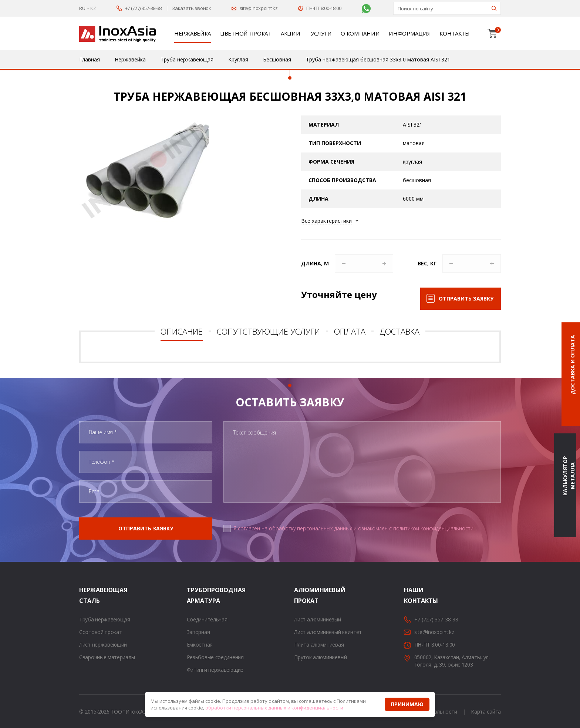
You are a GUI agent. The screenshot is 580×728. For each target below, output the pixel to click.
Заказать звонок (192, 8)
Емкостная (200, 645)
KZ (93, 8)
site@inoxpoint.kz (259, 8)
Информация (409, 33)
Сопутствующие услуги (268, 331)
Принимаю (407, 704)
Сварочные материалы (107, 657)
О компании (360, 33)
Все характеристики (326, 221)
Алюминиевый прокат (303, 595)
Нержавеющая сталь (88, 595)
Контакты (455, 33)
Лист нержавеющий (103, 645)
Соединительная (207, 619)
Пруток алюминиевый (321, 657)
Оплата (350, 331)
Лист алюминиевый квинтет (328, 632)
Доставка (399, 331)
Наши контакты (413, 595)
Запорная (198, 632)
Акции (291, 33)
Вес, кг (427, 263)
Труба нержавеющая (105, 619)
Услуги (321, 33)
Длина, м (315, 263)
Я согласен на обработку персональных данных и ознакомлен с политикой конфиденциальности (353, 528)
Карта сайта (486, 712)
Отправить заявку (466, 298)
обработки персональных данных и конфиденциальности (274, 708)
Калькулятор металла (569, 476)
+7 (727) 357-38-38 (144, 8)
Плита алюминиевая (319, 645)
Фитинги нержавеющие (215, 670)
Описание (182, 331)
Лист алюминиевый (317, 619)
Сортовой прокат (101, 632)
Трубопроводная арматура (196, 595)
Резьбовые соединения (215, 657)
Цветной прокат (246, 33)
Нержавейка (193, 33)
